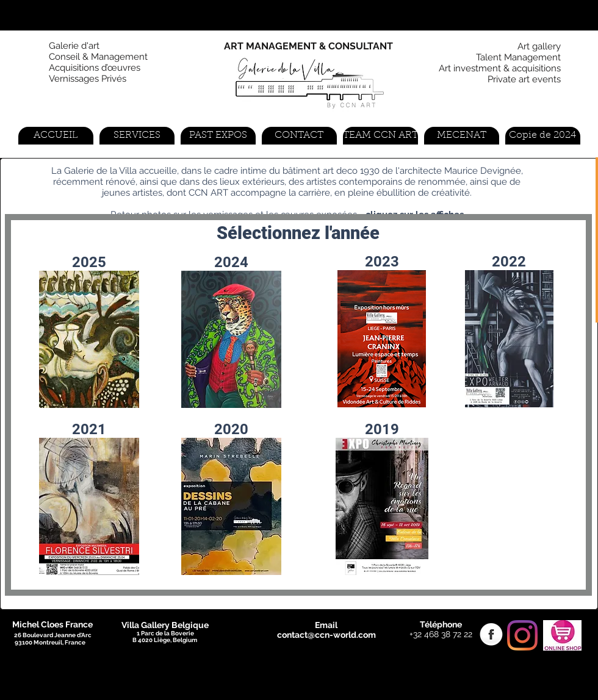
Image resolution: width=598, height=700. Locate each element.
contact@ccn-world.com (326, 635)
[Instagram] (522, 635)
